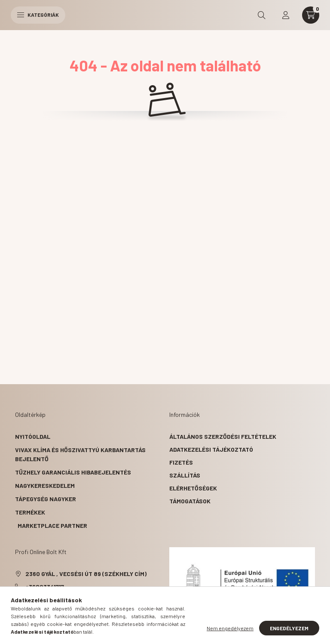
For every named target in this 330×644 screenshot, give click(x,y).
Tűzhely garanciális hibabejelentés (73, 472)
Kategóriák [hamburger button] (38, 15)
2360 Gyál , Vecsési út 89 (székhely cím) (86, 574)
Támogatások (190, 501)
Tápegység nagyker (46, 499)
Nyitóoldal (33, 436)
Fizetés (181, 462)
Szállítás (185, 475)
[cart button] (311, 15)
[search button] (262, 15)
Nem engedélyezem (230, 628)
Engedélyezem (289, 628)
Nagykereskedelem (45, 485)
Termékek (30, 512)
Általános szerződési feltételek (223, 436)
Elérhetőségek (193, 488)
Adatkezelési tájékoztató (211, 449)
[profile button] (286, 15)
